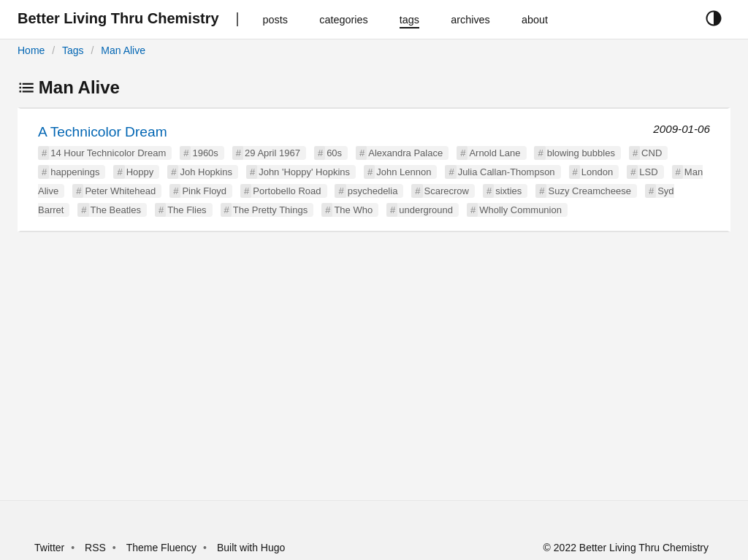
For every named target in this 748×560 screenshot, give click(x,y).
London (597, 172)
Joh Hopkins (206, 172)
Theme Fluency (163, 548)
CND (652, 153)
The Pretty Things (270, 210)
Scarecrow (447, 191)
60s (334, 153)
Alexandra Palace (405, 153)
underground (426, 210)
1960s (205, 153)
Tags (73, 50)
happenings (75, 172)
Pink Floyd (204, 191)
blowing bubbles (581, 153)
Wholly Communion (520, 210)
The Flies (187, 210)
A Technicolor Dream (103, 132)
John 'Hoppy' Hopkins (304, 172)
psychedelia (373, 191)
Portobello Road (287, 191)
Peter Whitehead (120, 191)
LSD (648, 172)
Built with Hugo (251, 548)
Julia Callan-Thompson (507, 172)
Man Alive (123, 50)
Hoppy (140, 172)
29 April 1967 (272, 153)
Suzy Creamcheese (589, 191)
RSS (95, 548)
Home (31, 50)
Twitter (49, 548)
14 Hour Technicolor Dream (108, 153)
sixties (508, 191)
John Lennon (404, 172)
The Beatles (116, 210)
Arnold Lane (495, 153)
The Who (353, 210)
